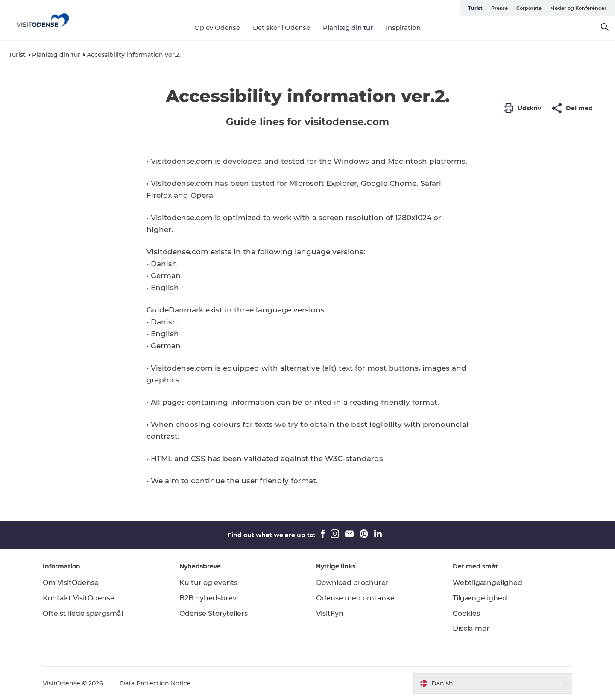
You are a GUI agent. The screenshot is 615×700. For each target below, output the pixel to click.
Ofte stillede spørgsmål (83, 613)
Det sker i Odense (281, 28)
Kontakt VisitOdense (79, 598)
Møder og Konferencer (578, 8)
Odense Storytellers (214, 613)
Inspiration (403, 28)
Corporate (529, 8)
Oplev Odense (217, 28)
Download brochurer (352, 583)
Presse (499, 8)
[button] (524, 108)
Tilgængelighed (480, 598)
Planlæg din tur (348, 28)
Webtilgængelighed (488, 583)
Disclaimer (471, 628)
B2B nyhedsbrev (208, 598)
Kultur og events (208, 583)
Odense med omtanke (355, 598)
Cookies (466, 613)
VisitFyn (330, 613)
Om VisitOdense (71, 583)
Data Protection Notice (155, 683)
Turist (475, 8)
